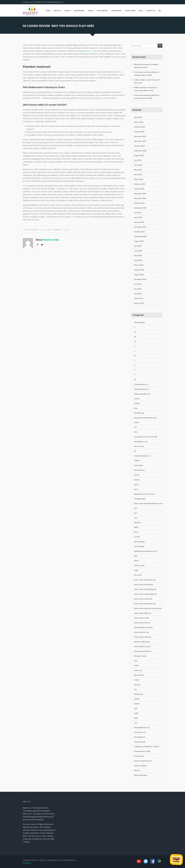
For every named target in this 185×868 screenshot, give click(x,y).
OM (136, 556)
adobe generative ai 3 (142, 394)
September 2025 (140, 151)
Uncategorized (57, 230)
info (136, 508)
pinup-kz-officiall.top (142, 642)
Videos (91, 11)
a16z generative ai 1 (142, 389)
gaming (137, 480)
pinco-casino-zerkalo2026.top (145, 594)
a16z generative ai (141, 384)
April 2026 (138, 117)
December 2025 (140, 136)
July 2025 (138, 160)
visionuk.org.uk (140, 742)
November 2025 (140, 141)
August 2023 (139, 241)
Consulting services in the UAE (146, 437)
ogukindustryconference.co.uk (145, 551)
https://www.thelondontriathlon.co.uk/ (149, 503)
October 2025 (140, 146)
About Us (57, 11)
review (137, 680)
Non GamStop (139, 542)
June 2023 (138, 251)
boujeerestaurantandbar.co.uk (145, 418)
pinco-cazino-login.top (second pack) (148, 608)
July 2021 (138, 284)
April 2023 (138, 260)
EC (135, 451)
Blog (141, 11)
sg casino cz (88, 51)
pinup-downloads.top (142, 623)
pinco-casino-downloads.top (145, 580)
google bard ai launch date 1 (145, 494)
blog (136, 408)
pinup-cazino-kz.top (142, 618)
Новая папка (139, 756)
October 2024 (140, 203)
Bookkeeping (139, 413)
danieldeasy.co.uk (141, 441)
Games (137, 475)
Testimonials (116, 11)
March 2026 (139, 122)
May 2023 (138, 255)
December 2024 (140, 194)
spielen (137, 704)
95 (135, 379)
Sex (136, 689)
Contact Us (151, 11)
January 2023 (139, 270)
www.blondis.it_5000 (142, 751)
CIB (136, 432)
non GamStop (139, 546)
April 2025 (138, 174)
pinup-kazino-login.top (143, 637)
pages (136, 570)
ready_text (138, 670)
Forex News (139, 465)
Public (136, 665)
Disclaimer (27, 863)
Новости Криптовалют (143, 761)
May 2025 (138, 170)
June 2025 (138, 165)
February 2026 (140, 127)
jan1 (136, 513)
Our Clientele (102, 11)
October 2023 (140, 232)
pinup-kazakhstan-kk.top (143, 627)
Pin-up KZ (138, 575)
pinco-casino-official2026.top (145, 589)
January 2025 (139, 189)
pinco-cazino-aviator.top (143, 599)
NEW (136, 527)
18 (135, 337)
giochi (136, 484)
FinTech (137, 461)
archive (137, 399)
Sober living (139, 694)
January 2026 (139, 132)
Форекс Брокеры (141, 775)
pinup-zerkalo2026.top (143, 651)
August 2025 (139, 155)
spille (136, 718)
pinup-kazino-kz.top (142, 632)
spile (136, 708)
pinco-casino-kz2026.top (144, 584)
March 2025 (139, 179)
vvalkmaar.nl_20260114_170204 (147, 746)
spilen (136, 713)
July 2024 (138, 213)
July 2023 (138, 246)
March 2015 (139, 298)
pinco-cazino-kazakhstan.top (145, 603)
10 (135, 332)
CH (135, 427)
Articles (137, 403)
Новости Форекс (141, 766)
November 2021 (140, 279)
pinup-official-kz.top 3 (142, 646)
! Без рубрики (140, 322)
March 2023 (139, 265)
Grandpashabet (140, 499)
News (136, 532)
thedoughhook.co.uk (142, 727)
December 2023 (140, 227)
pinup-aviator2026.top (143, 613)
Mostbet (137, 522)
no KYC (137, 537)
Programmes (79, 11)
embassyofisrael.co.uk (142, 456)
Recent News (130, 11)
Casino (137, 422)
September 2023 (140, 236)
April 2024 (138, 217)
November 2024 (140, 198)
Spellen (137, 699)
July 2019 (138, 289)
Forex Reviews (140, 470)
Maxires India (35, 230)
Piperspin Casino (140, 656)
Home (48, 11)
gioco (136, 489)
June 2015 (138, 294)
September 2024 (140, 208)
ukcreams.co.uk (140, 732)
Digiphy (68, 11)
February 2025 (140, 184)
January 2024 (139, 222)
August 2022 (139, 275)
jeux (136, 518)
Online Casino (139, 565)
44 (135, 356)
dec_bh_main (139, 446)
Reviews (137, 685)
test (136, 723)
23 (135, 341)
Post (136, 661)
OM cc (137, 561)
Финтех (137, 770)
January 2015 (139, 303)
